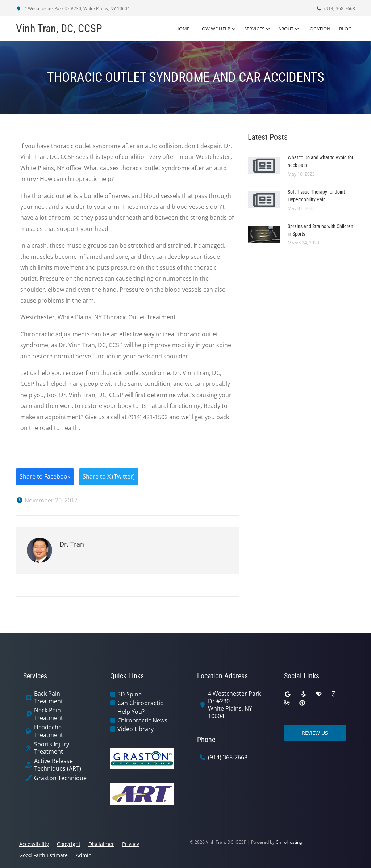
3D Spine (130, 694)
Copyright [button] (69, 844)
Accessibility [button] (34, 844)
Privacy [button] (131, 844)
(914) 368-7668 (335, 9)
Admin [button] (84, 855)
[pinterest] (302, 703)
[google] (288, 694)
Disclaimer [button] (101, 844)
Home (182, 29)
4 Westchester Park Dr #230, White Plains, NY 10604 (73, 9)
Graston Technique (60, 778)
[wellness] (287, 703)
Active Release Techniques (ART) (58, 765)
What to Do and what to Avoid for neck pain (320, 161)
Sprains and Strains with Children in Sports (320, 230)
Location (319, 29)
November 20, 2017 (47, 500)
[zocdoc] (333, 694)
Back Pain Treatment (49, 698)
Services (254, 29)
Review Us (315, 733)
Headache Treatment (49, 731)
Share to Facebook (45, 477)
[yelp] (304, 694)
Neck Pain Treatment (49, 714)
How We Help (214, 29)
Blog (345, 29)
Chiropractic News (142, 720)
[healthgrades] (319, 694)
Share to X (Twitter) (109, 477)
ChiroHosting (289, 842)
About (286, 29)
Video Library (136, 729)
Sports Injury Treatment (52, 748)
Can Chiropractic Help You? (140, 707)
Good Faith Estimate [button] (43, 855)
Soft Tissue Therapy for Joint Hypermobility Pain (316, 196)
